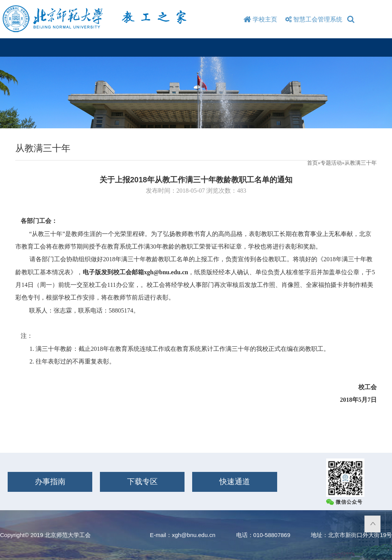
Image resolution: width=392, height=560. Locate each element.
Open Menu (375, 47)
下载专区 (142, 481)
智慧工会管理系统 (313, 19)
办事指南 (50, 481)
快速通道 (235, 481)
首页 (312, 163)
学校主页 (260, 19)
